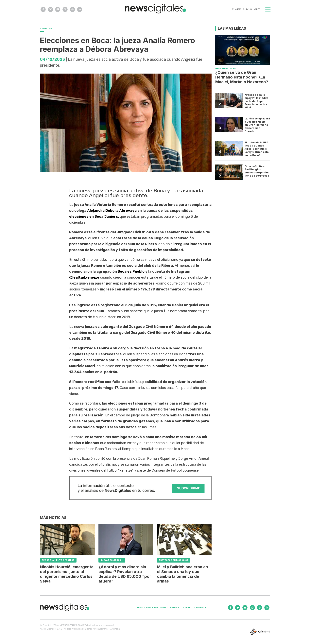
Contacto (201, 607)
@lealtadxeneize (84, 277)
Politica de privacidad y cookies (158, 607)
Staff (187, 607)
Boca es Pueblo (131, 271)
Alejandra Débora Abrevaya (112, 211)
